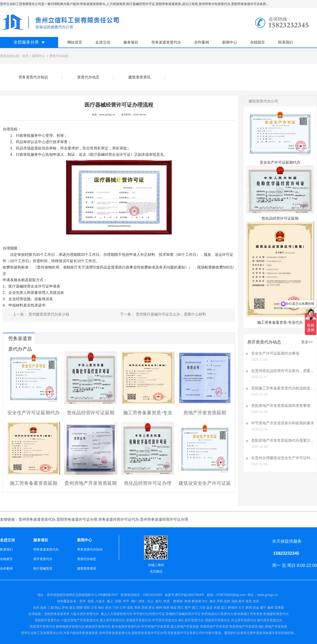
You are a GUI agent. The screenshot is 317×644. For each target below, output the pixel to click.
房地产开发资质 (188, 627)
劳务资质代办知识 (33, 77)
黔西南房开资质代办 (70, 627)
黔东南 (197, 601)
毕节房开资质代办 (165, 620)
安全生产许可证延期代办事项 (275, 353)
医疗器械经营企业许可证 (110, 154)
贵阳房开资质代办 (47, 620)
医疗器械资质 (43, 568)
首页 (25, 56)
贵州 (82, 601)
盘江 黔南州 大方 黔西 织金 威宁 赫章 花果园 (252, 608)
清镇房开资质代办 (217, 620)
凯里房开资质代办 (43, 627)
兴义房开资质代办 (244, 620)
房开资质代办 (43, 559)
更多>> (307, 342)
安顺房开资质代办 (139, 620)
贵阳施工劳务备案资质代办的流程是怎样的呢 (283, 388)
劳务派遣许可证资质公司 (185, 633)
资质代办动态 (88, 77)
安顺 (118, 601)
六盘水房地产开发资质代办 (80, 620)
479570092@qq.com (231, 595)
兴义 (150, 601)
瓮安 (256, 601)
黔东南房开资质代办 (126, 627)
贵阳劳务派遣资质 (49, 614)
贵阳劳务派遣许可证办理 (77, 519)
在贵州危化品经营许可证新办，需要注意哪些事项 (283, 371)
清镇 (141, 601)
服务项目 (131, 42)
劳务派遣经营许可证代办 (119, 519)
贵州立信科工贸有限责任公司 (42, 633)
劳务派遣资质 (88, 633)
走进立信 (103, 42)
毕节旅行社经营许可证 (149, 614)
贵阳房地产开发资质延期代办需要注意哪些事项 (283, 440)
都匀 (158, 601)
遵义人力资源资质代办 (116, 614)
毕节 (126, 601)
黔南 (188, 601)
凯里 (167, 601)
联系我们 (286, 42)
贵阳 (91, 601)
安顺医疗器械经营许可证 (183, 614)
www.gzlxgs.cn (107, 115)
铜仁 (134, 601)
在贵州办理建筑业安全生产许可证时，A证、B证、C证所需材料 (283, 458)
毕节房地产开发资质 (155, 627)
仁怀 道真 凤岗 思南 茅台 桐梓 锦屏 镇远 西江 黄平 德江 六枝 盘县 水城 (170, 608)
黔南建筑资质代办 (276, 614)
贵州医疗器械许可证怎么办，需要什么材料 (170, 314)
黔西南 (178, 601)
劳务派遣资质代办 (166, 42)
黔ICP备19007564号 (190, 595)
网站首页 (75, 42)
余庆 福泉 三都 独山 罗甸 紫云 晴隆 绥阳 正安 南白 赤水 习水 (76, 608)
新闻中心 (230, 42)
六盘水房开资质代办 (85, 614)
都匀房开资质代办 (270, 620)
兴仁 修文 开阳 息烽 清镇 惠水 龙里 (227, 601)
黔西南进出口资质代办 (217, 614)
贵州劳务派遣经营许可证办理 (164, 519)
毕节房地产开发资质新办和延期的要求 (283, 423)
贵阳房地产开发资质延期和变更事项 (281, 406)
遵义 (110, 601)
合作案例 (202, 42)
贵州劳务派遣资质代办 (37, 519)
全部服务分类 (26, 42)
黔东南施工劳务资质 (248, 614)
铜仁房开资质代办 (191, 620)
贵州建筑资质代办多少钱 (48, 314)
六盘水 (100, 601)
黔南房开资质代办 (98, 627)
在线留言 (258, 42)
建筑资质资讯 (139, 77)
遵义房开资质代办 (112, 620)
